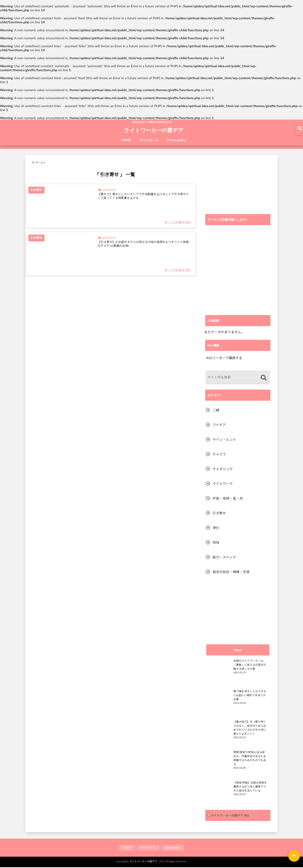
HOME (126, 140)
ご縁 (216, 410)
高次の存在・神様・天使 (231, 572)
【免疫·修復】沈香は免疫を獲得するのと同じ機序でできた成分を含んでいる (251, 786)
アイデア (219, 425)
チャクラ (219, 454)
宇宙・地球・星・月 (228, 498)
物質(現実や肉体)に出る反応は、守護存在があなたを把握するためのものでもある (251, 755)
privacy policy (177, 140)
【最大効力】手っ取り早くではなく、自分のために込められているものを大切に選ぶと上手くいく (251, 726)
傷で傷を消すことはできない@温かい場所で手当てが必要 (251, 693)
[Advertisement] (238, 185)
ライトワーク (149, 140)
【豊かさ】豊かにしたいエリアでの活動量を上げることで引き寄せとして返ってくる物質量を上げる (146, 202)
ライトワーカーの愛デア (154, 131)
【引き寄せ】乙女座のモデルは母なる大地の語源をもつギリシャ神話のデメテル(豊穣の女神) (146, 252)
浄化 (216, 528)
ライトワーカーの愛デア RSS (230, 815)
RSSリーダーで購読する (224, 358)
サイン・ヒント (224, 439)
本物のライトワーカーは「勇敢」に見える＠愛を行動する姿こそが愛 (251, 664)
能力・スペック (224, 557)
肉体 (216, 542)
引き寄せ (219, 513)
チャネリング (223, 469)
